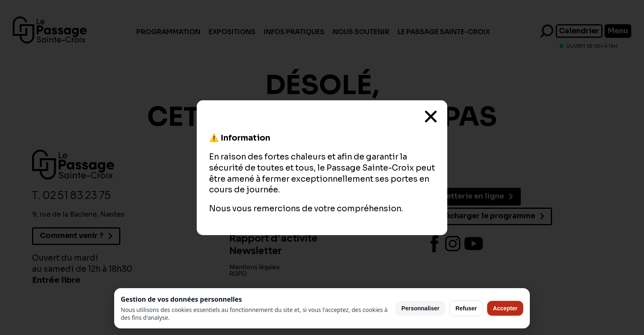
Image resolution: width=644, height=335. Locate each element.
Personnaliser (420, 308)
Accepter (505, 308)
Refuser (466, 308)
